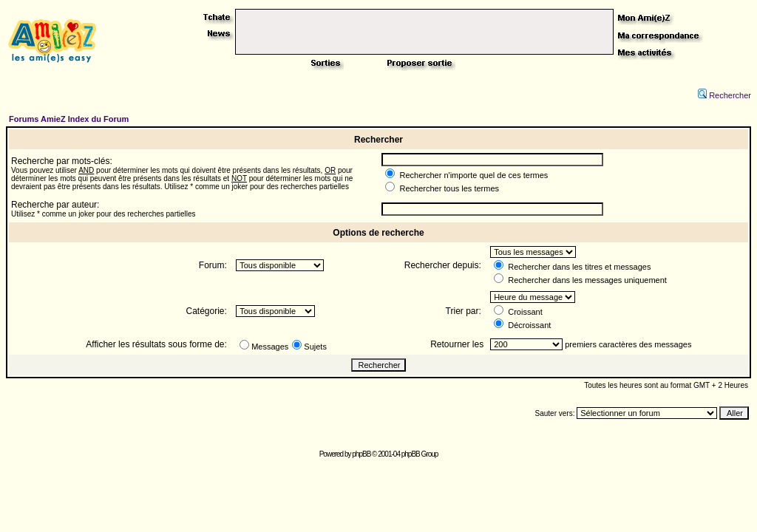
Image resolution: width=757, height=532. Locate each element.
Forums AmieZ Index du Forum (69, 119)
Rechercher (724, 95)
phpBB (361, 454)
